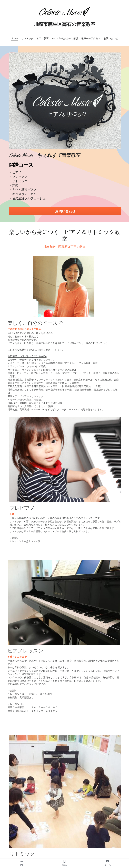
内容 (37, 813)
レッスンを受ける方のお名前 (54, 784)
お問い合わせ (94, 170)
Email (38, 793)
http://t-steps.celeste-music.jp (25, 709)
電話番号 (40, 803)
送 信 (64, 837)
